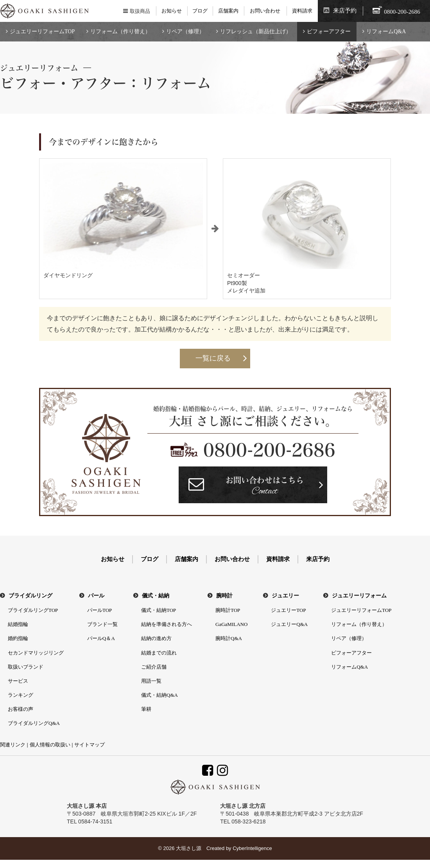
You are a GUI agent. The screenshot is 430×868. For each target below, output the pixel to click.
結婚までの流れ (159, 653)
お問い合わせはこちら (265, 487)
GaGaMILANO (231, 624)
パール (96, 596)
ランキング (21, 695)
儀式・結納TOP (159, 610)
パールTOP (99, 610)
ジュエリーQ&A (289, 624)
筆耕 (146, 709)
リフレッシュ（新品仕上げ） (256, 31)
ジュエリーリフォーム (359, 596)
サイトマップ (90, 745)
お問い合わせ (265, 11)
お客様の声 (21, 709)
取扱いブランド (26, 667)
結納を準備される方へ (167, 624)
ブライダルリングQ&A (34, 723)
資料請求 (302, 11)
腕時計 (224, 596)
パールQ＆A (101, 638)
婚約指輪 (18, 638)
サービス (18, 681)
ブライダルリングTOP (33, 610)
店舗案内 (228, 11)
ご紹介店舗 (154, 667)
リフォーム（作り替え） (120, 31)
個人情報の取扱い (50, 745)
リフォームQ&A (386, 31)
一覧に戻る (213, 358)
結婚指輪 (18, 624)
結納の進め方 (156, 638)
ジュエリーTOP (288, 610)
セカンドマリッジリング (36, 653)
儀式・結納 (156, 596)
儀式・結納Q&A (159, 695)
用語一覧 (151, 681)
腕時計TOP (228, 610)
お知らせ (172, 11)
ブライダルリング (30, 596)
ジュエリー (285, 596)
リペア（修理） (185, 31)
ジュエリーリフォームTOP (42, 31)
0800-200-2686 (269, 450)
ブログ (200, 11)
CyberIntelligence (252, 848)
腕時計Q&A (229, 638)
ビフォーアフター (329, 31)
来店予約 (345, 11)
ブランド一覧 (102, 624)
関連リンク (13, 745)
